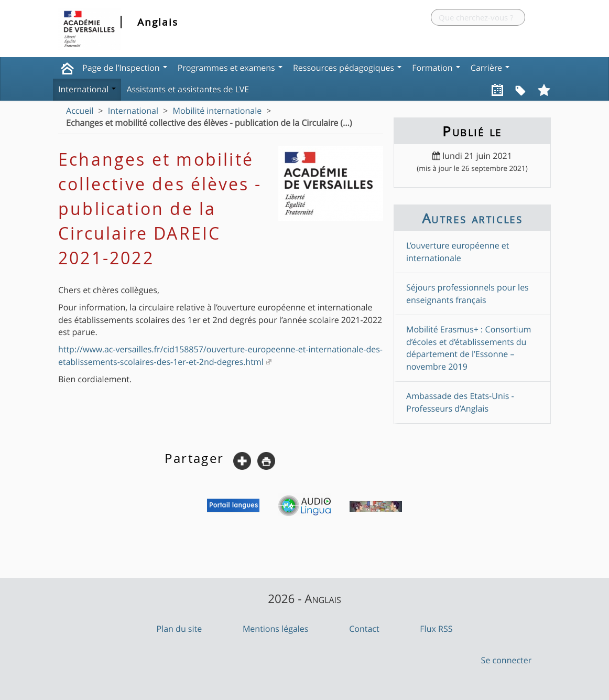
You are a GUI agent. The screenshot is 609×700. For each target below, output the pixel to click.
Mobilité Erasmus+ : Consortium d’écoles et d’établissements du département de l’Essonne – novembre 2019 (469, 348)
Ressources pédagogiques (347, 68)
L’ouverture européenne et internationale (458, 251)
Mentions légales (276, 629)
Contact (364, 629)
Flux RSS (436, 629)
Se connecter (507, 660)
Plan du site (180, 629)
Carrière (490, 68)
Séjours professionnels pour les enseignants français (467, 293)
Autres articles (472, 218)
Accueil (80, 111)
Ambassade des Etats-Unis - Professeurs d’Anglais (460, 402)
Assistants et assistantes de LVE (188, 89)
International (87, 89)
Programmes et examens (230, 68)
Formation (436, 68)
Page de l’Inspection (125, 68)
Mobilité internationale (217, 111)
